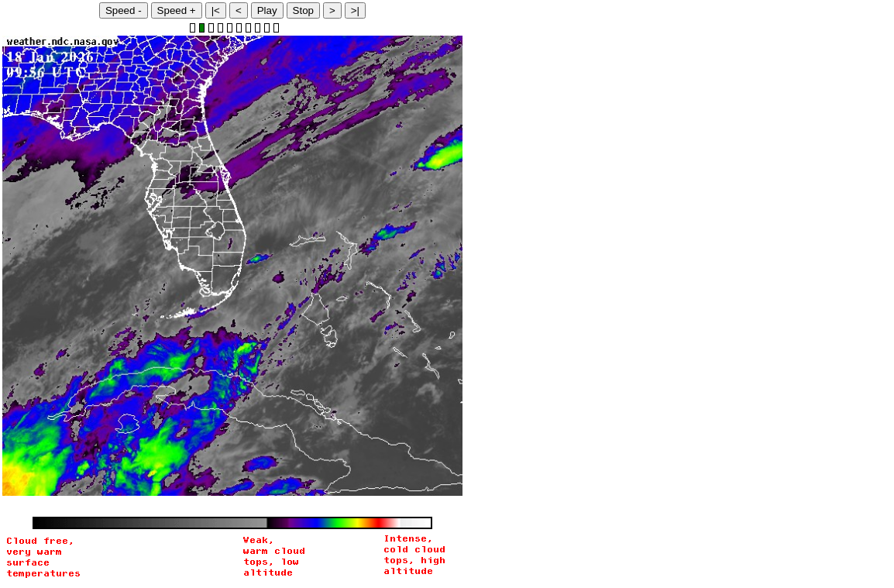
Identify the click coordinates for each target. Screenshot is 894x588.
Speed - (124, 10)
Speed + (177, 10)
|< (216, 10)
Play (267, 10)
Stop (303, 10)
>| (355, 10)
